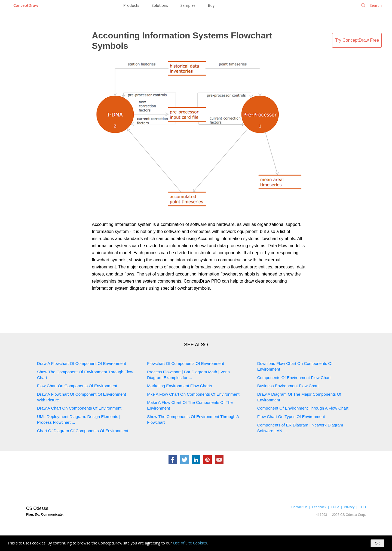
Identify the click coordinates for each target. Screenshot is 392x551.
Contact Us (299, 507)
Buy (211, 5)
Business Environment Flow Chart (288, 386)
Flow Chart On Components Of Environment (77, 386)
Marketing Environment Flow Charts (179, 386)
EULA (335, 507)
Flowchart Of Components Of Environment (186, 363)
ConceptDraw (26, 5)
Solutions (160, 5)
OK (377, 543)
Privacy (349, 507)
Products (131, 5)
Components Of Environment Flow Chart (294, 378)
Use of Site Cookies (190, 543)
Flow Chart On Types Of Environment (291, 417)
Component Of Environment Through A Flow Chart (303, 408)
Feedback (319, 507)
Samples (188, 5)
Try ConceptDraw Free (357, 40)
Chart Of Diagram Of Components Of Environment (83, 431)
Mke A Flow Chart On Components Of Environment (193, 394)
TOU (362, 507)
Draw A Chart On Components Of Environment (79, 408)
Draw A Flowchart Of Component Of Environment (82, 363)
